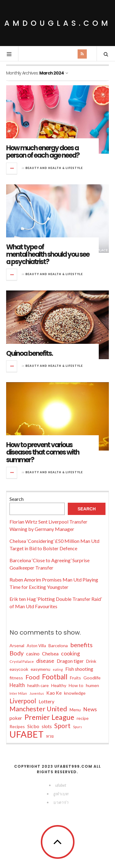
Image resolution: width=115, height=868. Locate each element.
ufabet (61, 785)
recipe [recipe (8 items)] (83, 718)
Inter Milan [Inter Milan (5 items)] (18, 693)
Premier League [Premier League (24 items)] (49, 717)
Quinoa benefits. (29, 353)
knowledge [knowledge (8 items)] (75, 693)
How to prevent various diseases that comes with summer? (43, 452)
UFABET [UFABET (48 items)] (27, 734)
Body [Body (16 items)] (17, 653)
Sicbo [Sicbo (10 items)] (33, 726)
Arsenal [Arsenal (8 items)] (17, 645)
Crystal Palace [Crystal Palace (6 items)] (22, 661)
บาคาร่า (61, 802)
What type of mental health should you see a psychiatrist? (48, 254)
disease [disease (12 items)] (45, 661)
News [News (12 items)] (90, 709)
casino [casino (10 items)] (33, 653)
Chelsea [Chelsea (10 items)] (50, 653)
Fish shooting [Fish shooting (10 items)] (79, 669)
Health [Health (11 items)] (17, 685)
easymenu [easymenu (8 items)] (40, 669)
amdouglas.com (58, 23)
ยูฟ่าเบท (61, 794)
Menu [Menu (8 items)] (75, 710)
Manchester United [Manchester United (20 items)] (38, 709)
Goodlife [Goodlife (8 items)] (92, 678)
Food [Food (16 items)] (33, 677)
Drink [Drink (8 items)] (91, 661)
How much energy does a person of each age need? (43, 152)
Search (17, 499)
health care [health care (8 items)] (38, 685)
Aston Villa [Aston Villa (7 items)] (36, 646)
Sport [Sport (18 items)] (62, 726)
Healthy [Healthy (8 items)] (59, 685)
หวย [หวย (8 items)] (50, 736)
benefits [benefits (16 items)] (81, 645)
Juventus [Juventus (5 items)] (37, 693)
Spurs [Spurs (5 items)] (77, 727)
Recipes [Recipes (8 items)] (17, 726)
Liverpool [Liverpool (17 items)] (23, 701)
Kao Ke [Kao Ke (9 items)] (54, 693)
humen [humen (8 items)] (92, 685)
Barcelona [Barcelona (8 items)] (58, 645)
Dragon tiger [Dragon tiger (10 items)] (70, 661)
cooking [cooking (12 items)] (71, 653)
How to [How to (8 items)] (76, 685)
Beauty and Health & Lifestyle (54, 168)
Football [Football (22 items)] (55, 677)
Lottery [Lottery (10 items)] (46, 701)
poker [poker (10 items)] (16, 718)
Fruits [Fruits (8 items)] (75, 678)
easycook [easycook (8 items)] (19, 669)
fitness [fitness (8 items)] (16, 678)
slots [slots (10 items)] (47, 726)
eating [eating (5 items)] (58, 669)
